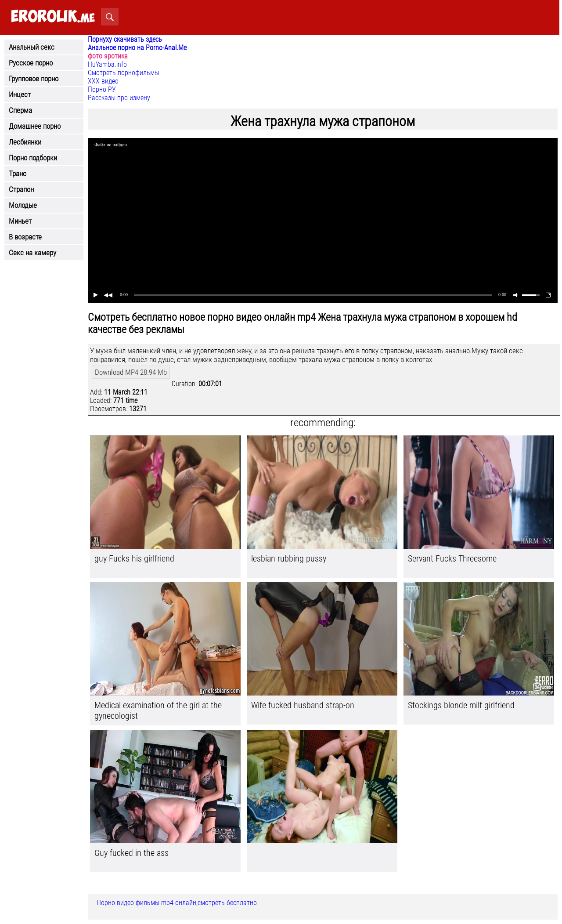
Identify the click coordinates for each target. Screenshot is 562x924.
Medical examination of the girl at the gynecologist (158, 710)
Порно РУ (102, 89)
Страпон (21, 189)
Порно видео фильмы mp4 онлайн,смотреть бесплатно (177, 903)
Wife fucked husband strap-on (303, 705)
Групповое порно (34, 79)
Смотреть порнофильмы (123, 73)
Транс (18, 174)
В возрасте (25, 237)
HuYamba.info (107, 64)
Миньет (20, 221)
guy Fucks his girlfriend (134, 558)
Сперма (20, 110)
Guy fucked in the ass (131, 853)
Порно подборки (33, 158)
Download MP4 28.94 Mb (131, 372)
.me (53, 17)
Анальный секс (32, 47)
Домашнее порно (35, 126)
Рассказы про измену (119, 98)
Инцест (20, 94)
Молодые (23, 205)
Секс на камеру (32, 253)
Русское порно (31, 63)
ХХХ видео (103, 81)
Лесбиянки (25, 142)
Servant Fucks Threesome (452, 558)
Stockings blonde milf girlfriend (461, 705)
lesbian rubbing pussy (289, 558)
